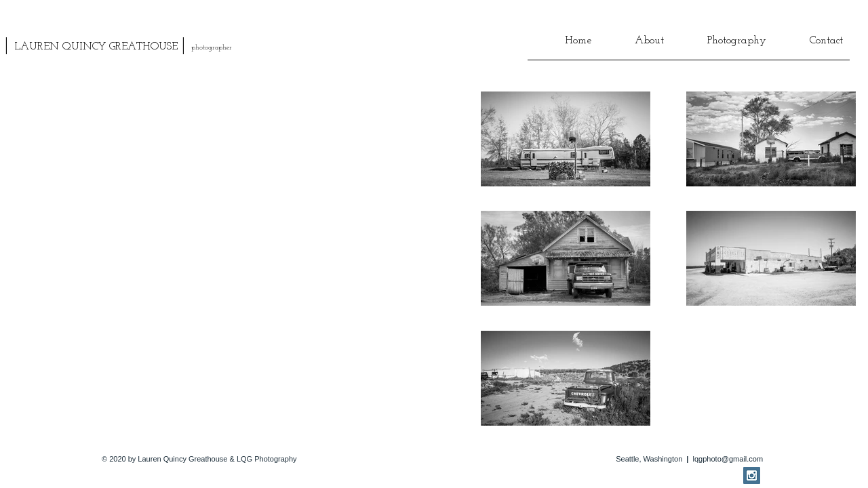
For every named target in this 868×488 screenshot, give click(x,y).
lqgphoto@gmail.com (728, 459)
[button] (634, 45)
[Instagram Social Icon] (752, 475)
